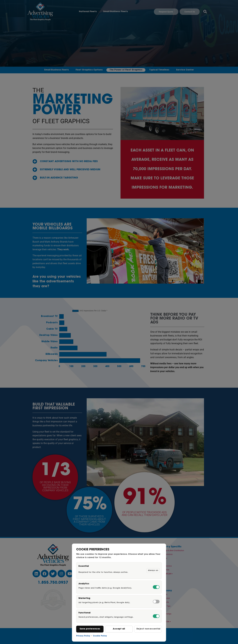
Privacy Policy (83, 636)
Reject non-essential (148, 629)
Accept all (119, 629)
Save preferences (90, 629)
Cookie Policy (100, 636)
